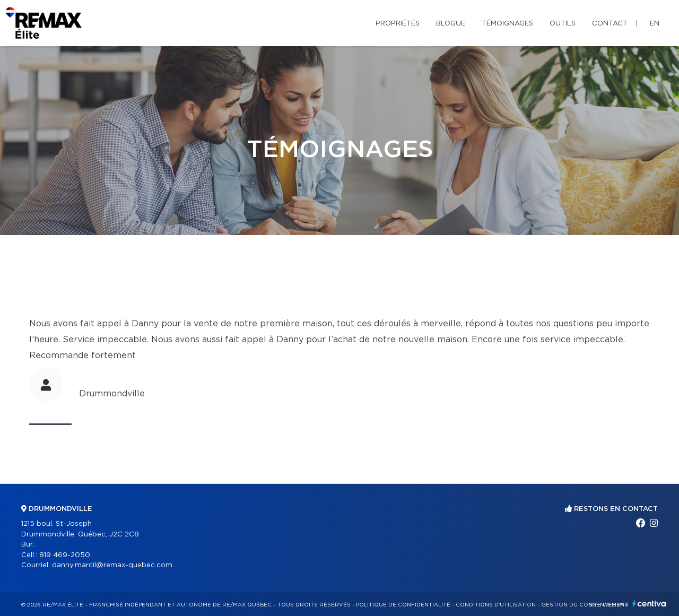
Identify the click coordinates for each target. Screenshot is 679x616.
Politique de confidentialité (403, 605)
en (655, 24)
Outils (563, 24)
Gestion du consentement (585, 605)
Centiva (649, 604)
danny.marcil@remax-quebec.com (112, 565)
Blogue (451, 24)
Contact (610, 24)
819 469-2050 (65, 555)
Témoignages (507, 24)
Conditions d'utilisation (496, 605)
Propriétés (398, 24)
